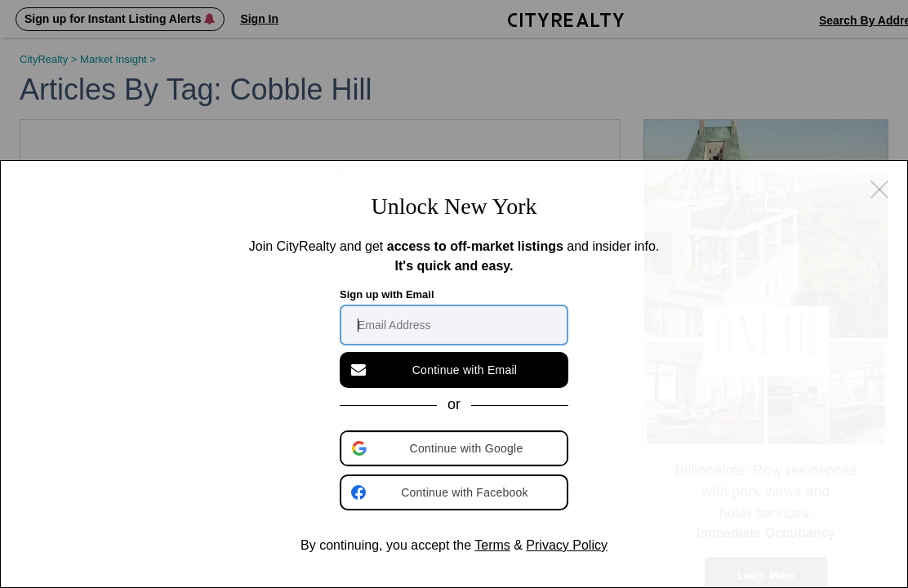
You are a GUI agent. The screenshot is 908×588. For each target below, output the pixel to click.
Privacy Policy (567, 545)
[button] (456, 448)
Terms (492, 545)
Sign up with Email (387, 294)
